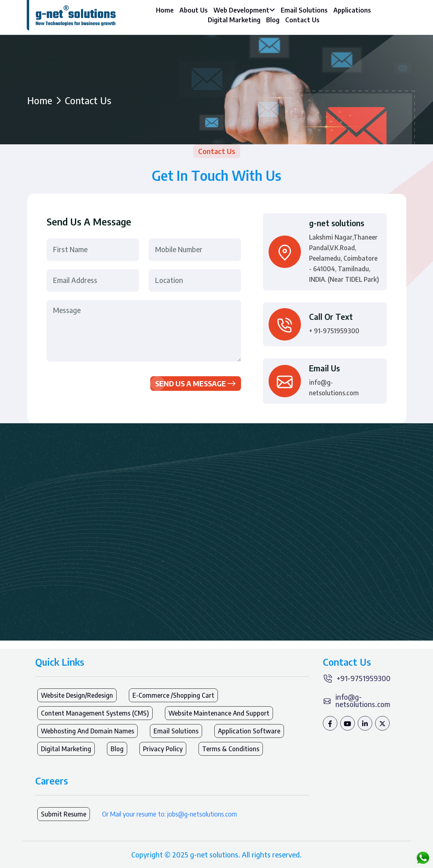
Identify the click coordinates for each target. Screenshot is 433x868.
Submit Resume (64, 814)
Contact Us (302, 20)
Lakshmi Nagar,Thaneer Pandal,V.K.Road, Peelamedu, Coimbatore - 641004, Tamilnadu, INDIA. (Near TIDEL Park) (344, 258)
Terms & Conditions (231, 749)
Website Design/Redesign (77, 695)
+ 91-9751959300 (334, 331)
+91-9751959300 (364, 678)
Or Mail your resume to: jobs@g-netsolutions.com (170, 814)
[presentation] (108, 380)
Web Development (244, 10)
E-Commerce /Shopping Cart (173, 695)
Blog (273, 20)
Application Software (249, 731)
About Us (194, 10)
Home (165, 10)
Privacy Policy (163, 749)
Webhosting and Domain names (87, 731)
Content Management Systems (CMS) (95, 713)
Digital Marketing (234, 20)
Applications (352, 10)
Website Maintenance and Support (219, 713)
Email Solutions (304, 10)
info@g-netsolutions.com (334, 388)
